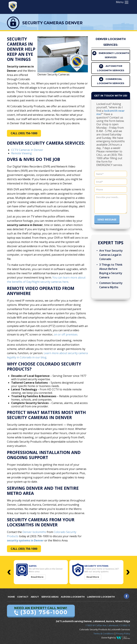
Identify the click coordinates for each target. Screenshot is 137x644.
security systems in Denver (25, 540)
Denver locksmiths (34, 532)
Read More (37, 577)
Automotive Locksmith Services (111, 68)
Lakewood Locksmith (101, 597)
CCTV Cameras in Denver (27, 150)
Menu (122, 2)
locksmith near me (110, 112)
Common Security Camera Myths (111, 285)
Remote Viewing (22, 153)
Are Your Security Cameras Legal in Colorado (111, 255)
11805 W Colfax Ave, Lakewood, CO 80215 (108, 625)
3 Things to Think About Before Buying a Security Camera (111, 271)
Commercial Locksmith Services (111, 81)
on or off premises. (66, 334)
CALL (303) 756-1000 (24, 133)
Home (11, 597)
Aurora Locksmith (73, 597)
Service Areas (50, 597)
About (35, 597)
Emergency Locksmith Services (111, 55)
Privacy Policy (123, 633)
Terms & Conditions (104, 633)
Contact (23, 597)
